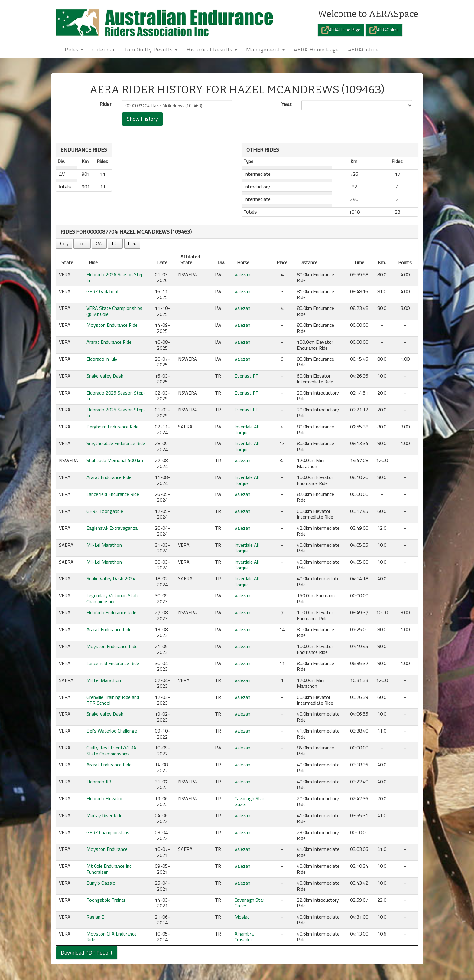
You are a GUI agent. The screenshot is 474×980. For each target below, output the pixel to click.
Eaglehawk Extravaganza (112, 528)
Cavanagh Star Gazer (249, 801)
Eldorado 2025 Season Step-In (116, 396)
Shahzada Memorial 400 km (115, 460)
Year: (287, 104)
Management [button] (265, 49)
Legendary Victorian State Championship (113, 598)
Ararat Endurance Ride (109, 342)
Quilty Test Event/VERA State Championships (111, 751)
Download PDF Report (87, 953)
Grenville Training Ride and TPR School (113, 700)
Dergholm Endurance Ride (112, 427)
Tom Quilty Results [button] (151, 49)
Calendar (104, 49)
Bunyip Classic (101, 883)
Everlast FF (246, 376)
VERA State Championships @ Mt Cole (114, 311)
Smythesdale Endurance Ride (116, 443)
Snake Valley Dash (105, 376)
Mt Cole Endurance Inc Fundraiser (109, 869)
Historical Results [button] (212, 49)
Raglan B (96, 917)
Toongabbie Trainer (106, 900)
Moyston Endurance (107, 849)
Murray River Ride (104, 815)
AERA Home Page (341, 30)
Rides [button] (74, 49)
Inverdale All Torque (247, 429)
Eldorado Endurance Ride (111, 612)
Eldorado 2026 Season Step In (115, 277)
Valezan (242, 274)
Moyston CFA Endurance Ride (112, 937)
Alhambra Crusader (244, 937)
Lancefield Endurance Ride (113, 494)
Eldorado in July (102, 359)
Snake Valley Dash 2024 (111, 578)
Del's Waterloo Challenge (112, 731)
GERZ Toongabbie (105, 511)
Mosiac (242, 917)
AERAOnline (384, 30)
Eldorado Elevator (105, 798)
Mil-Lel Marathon (104, 545)
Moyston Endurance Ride (112, 325)
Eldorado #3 (99, 782)
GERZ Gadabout (103, 291)
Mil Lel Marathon (104, 680)
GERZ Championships (108, 832)
